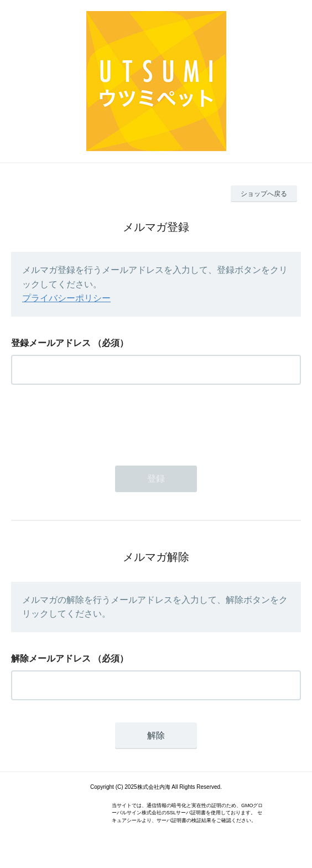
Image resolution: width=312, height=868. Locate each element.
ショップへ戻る (264, 194)
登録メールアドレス (51, 343)
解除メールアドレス (51, 658)
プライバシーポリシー (66, 298)
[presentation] (95, 422)
